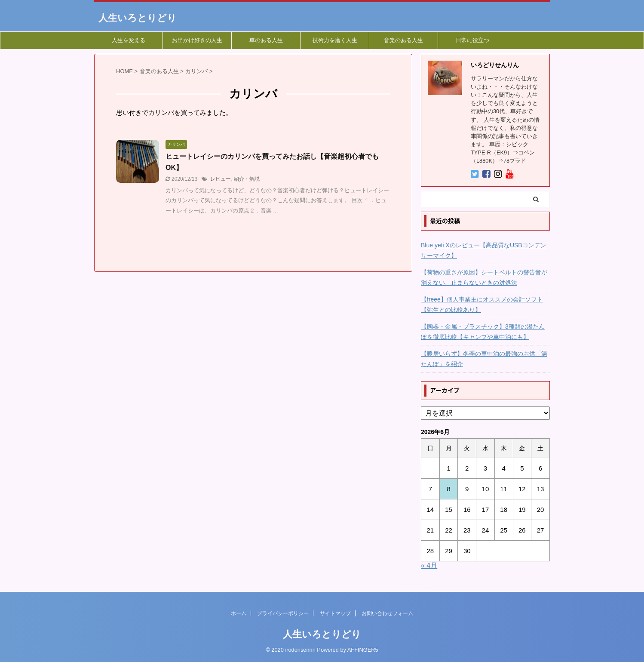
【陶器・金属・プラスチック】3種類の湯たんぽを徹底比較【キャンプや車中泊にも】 (483, 332)
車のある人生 (266, 40)
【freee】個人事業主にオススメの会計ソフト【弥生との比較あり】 (482, 305)
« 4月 (429, 565)
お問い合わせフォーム (387, 613)
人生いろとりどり (138, 18)
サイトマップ (335, 613)
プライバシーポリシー (283, 613)
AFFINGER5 (363, 650)
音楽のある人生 (403, 40)
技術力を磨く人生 (335, 40)
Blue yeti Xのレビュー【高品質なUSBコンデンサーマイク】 (484, 250)
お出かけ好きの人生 (197, 40)
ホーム (239, 613)
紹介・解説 (247, 179)
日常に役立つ (472, 40)
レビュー (221, 179)
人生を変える (129, 40)
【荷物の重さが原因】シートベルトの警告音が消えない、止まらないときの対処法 (484, 277)
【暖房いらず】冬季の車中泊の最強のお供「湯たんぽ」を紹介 (484, 359)
